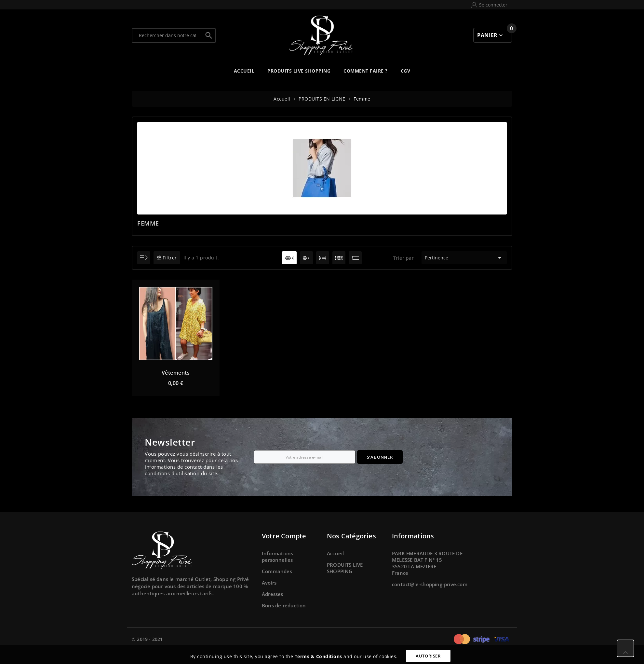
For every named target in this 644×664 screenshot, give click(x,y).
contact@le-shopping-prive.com (430, 584)
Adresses (273, 594)
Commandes (277, 571)
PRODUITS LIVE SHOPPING (345, 568)
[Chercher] (167, 35)
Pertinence (464, 258)
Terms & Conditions (318, 656)
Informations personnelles (277, 557)
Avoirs (269, 583)
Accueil (335, 553)
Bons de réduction (284, 605)
